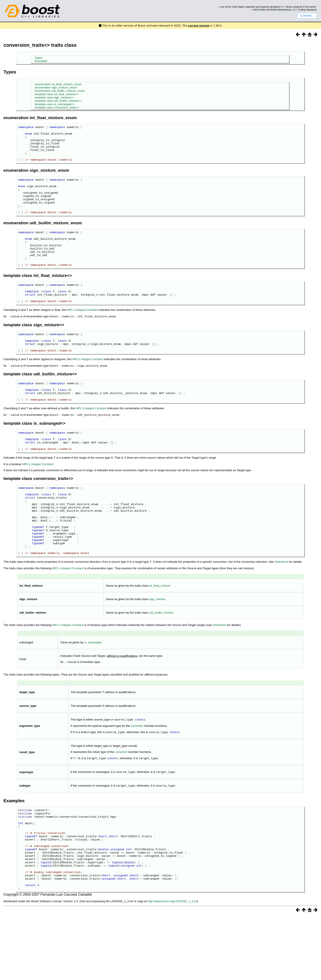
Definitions (281, 611)
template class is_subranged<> (55, 104)
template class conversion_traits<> (57, 107)
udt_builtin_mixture (161, 662)
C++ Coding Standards (305, 10)
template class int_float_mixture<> (57, 94)
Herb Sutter (259, 10)
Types (38, 58)
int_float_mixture (160, 635)
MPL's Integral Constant (82, 335)
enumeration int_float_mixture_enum (58, 84)
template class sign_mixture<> (54, 97)
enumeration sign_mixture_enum (56, 87)
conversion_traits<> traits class (40, 45)
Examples (41, 61)
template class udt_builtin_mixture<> (58, 101)
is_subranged (93, 691)
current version (199, 25)
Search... (307, 16)
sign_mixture (157, 648)
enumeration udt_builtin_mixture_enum (60, 91)
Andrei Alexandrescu (281, 10)
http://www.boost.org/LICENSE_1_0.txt (172, 965)
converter (137, 774)
